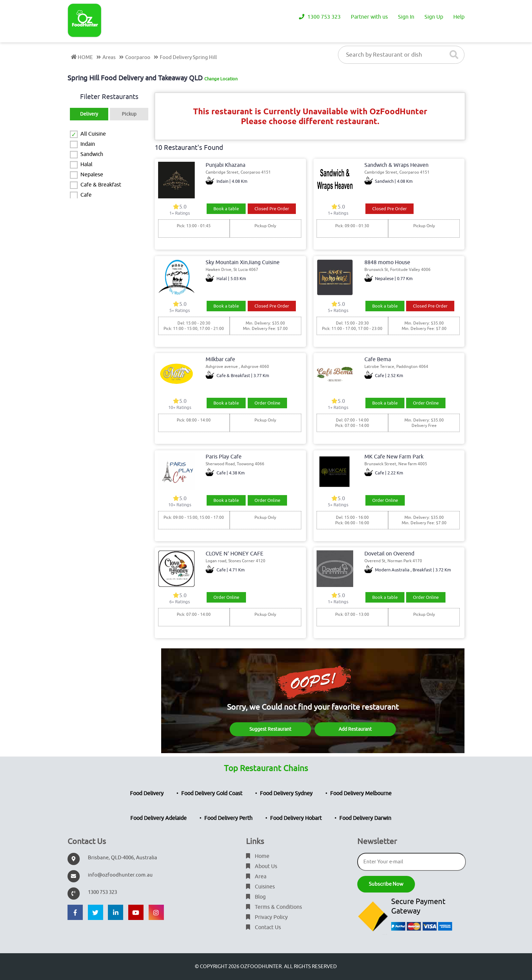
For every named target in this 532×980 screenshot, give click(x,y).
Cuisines (260, 887)
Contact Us (263, 927)
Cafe (86, 195)
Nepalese (92, 175)
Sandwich (92, 154)
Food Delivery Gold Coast (212, 793)
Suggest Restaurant (270, 729)
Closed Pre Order (272, 209)
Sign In (406, 17)
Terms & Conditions (274, 907)
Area (256, 877)
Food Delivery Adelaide (158, 818)
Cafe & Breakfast (101, 185)
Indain (88, 144)
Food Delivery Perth (228, 818)
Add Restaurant (355, 729)
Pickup (129, 114)
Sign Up (434, 17)
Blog (256, 897)
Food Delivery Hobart (296, 818)
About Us (262, 866)
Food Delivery (147, 793)
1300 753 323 (320, 17)
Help (459, 17)
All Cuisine (93, 134)
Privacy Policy (267, 917)
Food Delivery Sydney (286, 793)
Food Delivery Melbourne (361, 793)
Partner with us (369, 17)
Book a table (226, 209)
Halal (86, 164)
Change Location (221, 79)
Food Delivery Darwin (365, 818)
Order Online (267, 403)
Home (258, 856)
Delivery (89, 114)
